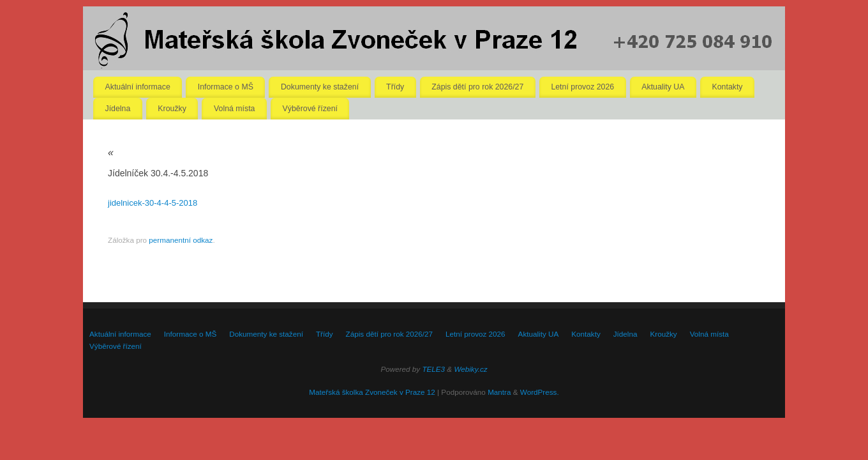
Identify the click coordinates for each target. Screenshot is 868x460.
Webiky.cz (470, 369)
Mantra (499, 392)
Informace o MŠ (226, 87)
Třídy (395, 87)
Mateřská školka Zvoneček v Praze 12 (372, 392)
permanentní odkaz (181, 240)
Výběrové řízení (310, 109)
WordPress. (540, 392)
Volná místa (235, 109)
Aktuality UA (663, 87)
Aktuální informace (138, 87)
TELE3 (433, 369)
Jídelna (118, 109)
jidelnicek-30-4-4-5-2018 (153, 203)
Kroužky (172, 109)
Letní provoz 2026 (582, 87)
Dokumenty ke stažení (320, 87)
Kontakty (728, 87)
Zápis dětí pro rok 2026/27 (477, 87)
